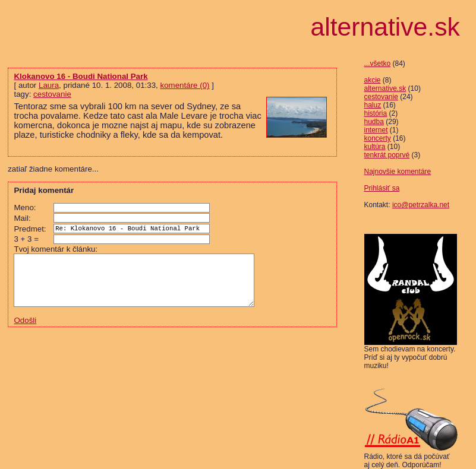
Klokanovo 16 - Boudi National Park (81, 76)
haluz (373, 105)
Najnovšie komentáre (398, 172)
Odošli (25, 329)
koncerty (378, 138)
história (376, 113)
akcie (373, 80)
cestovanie (381, 97)
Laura (49, 85)
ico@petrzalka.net (421, 205)
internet (376, 130)
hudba (374, 122)
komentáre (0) (185, 85)
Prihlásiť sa (382, 188)
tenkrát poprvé (387, 155)
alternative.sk (385, 88)
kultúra (375, 147)
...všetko (378, 64)
